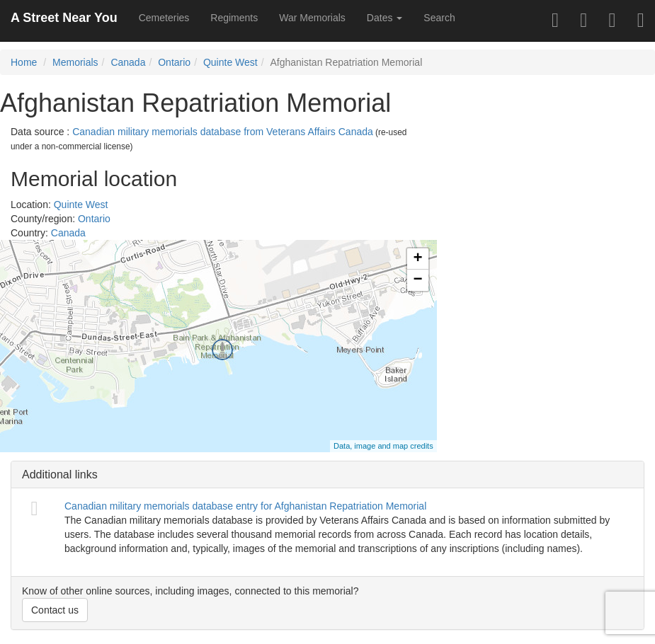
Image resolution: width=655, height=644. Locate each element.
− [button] (418, 280)
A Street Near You (64, 18)
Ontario (174, 62)
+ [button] (418, 259)
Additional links (60, 475)
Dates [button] (385, 18)
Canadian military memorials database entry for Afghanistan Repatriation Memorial (245, 506)
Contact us (55, 610)
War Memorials (312, 18)
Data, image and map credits (383, 446)
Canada (128, 62)
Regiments (234, 18)
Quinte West (230, 62)
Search (439, 18)
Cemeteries (164, 18)
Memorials (75, 62)
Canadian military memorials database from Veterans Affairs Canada (223, 132)
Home (24, 62)
